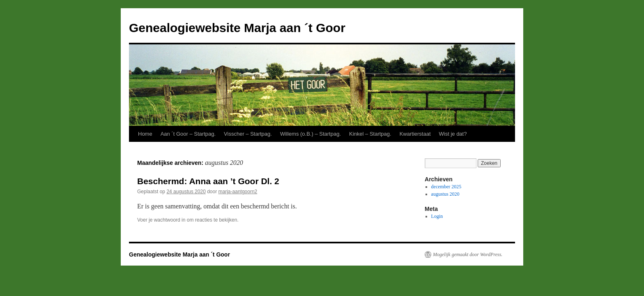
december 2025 (446, 187)
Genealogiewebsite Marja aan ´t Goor (237, 28)
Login (437, 216)
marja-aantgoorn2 (238, 192)
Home (145, 134)
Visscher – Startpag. (248, 134)
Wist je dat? (453, 134)
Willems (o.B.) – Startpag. (310, 134)
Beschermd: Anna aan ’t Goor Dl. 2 (208, 181)
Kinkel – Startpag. (370, 134)
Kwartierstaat (415, 134)
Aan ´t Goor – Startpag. (188, 134)
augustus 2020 (445, 194)
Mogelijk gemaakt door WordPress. (468, 254)
